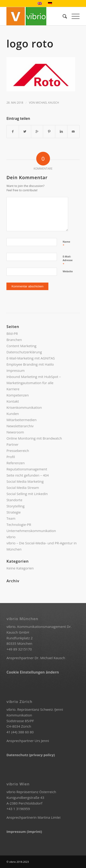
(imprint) (34, 831)
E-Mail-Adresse (68, 260)
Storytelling (15, 506)
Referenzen (16, 463)
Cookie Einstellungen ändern (33, 672)
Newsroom (15, 432)
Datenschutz (18, 755)
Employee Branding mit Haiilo (30, 364)
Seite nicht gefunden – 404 (28, 475)
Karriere (13, 389)
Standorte (14, 500)
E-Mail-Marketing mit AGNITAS (31, 358)
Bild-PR (12, 333)
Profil (11, 457)
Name (66, 244)
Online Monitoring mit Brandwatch (34, 438)
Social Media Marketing (25, 481)
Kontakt (13, 401)
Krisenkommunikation (24, 407)
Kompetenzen (18, 395)
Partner (12, 444)
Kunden (13, 414)
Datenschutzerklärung (24, 352)
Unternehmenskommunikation (31, 531)
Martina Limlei (49, 817)
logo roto (30, 43)
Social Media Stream (23, 488)
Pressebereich (18, 451)
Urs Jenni (42, 741)
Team (11, 518)
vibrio (11, 537)
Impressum (15, 370)
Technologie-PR (19, 524)
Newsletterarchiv (20, 426)
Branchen (14, 340)
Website (68, 271)
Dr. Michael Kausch (50, 658)
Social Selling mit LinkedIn (27, 494)
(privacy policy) (42, 755)
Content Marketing (21, 346)
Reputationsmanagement (27, 469)
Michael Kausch (47, 103)
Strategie (14, 512)
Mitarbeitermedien (21, 420)
